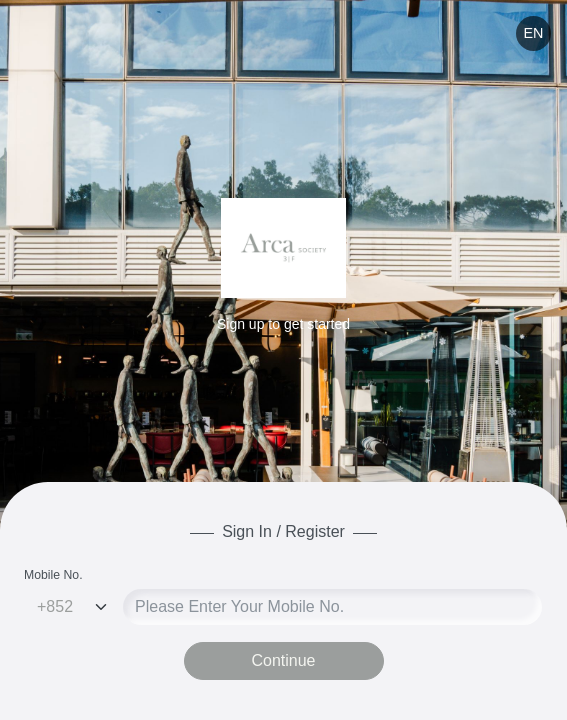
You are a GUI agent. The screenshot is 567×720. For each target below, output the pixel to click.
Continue (283, 660)
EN (533, 33)
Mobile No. (53, 575)
